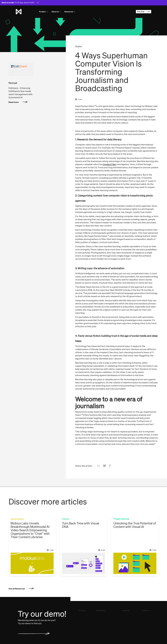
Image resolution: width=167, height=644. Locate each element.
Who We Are (127, 617)
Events (125, 623)
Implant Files (109, 164)
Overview (82, 617)
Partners (126, 626)
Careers (128, 629)
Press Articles (128, 620)
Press (98, 623)
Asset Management (104, 617)
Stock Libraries (102, 626)
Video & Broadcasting (105, 620)
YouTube (145, 620)
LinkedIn (145, 617)
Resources (126, 632)
